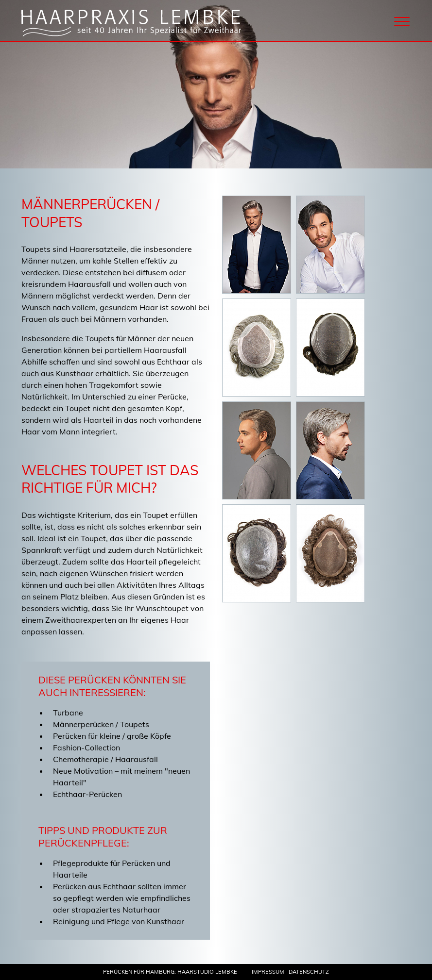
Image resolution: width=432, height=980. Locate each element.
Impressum (268, 972)
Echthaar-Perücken (87, 794)
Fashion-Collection (86, 747)
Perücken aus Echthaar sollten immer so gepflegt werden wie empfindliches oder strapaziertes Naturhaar (122, 898)
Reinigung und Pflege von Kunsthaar (119, 921)
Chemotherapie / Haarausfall (105, 759)
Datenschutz (309, 972)
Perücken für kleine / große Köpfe (112, 736)
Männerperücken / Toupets (101, 724)
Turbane (68, 713)
